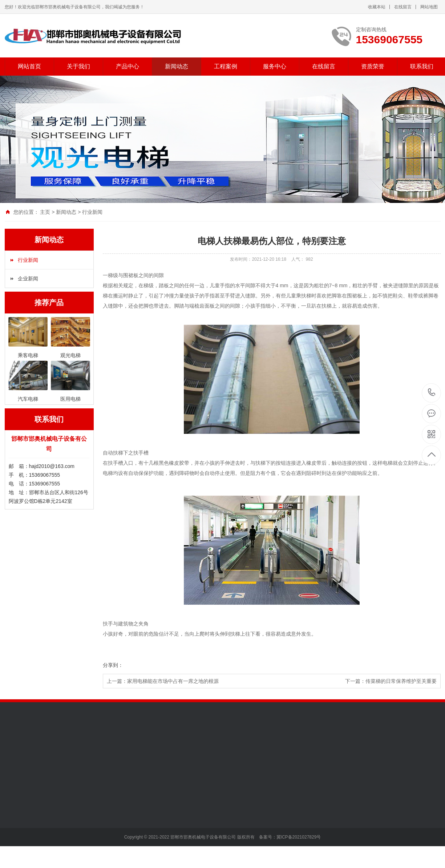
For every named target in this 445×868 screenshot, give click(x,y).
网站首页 (29, 66)
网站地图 (429, 7)
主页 (45, 212)
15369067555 (432, 393)
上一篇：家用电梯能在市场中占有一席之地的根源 (163, 681)
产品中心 (128, 66)
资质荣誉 (373, 66)
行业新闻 (92, 212)
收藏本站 (377, 7)
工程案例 (226, 66)
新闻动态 (177, 66)
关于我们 (78, 66)
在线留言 (403, 7)
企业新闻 (28, 279)
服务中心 (275, 66)
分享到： (113, 665)
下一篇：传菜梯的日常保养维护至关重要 (391, 681)
